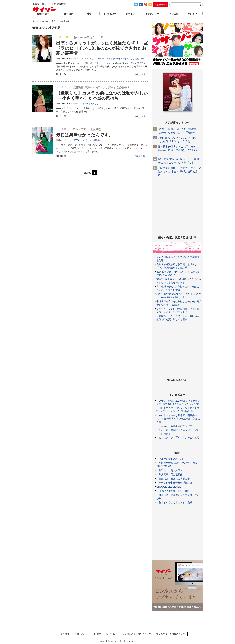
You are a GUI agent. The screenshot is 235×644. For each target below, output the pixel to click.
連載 (89, 14)
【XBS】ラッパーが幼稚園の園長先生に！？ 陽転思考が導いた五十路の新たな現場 (178, 419)
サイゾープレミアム (44, 11)
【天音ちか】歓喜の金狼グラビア (174, 426)
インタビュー (110, 14)
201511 (76, 59)
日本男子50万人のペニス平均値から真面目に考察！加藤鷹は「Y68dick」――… (179, 150)
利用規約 (97, 634)
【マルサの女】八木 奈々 (170, 459)
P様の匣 (85, 104)
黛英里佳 (140, 59)
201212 (76, 104)
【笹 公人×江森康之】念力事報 (173, 491)
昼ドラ (110, 59)
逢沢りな (130, 59)
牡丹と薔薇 (120, 59)
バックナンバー (151, 14)
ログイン (192, 14)
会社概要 (65, 634)
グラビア (130, 14)
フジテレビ (100, 59)
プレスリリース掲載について (171, 634)
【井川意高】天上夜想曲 (170, 474)
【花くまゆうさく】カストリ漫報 (174, 502)
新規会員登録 (161, 5)
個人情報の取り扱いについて (137, 634)
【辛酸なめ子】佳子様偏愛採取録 (174, 483)
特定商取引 (112, 634)
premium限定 (87, 59)
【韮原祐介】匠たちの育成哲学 (173, 479)
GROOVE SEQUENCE (169, 487)
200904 (76, 140)
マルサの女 (86, 140)
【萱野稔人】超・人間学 (170, 470)
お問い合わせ (81, 634)
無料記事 (69, 14)
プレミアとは (172, 14)
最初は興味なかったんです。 (85, 135)
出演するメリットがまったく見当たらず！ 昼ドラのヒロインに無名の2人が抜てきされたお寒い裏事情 (102, 48)
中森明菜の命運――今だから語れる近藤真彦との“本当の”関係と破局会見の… (179, 171)
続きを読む (142, 74)
